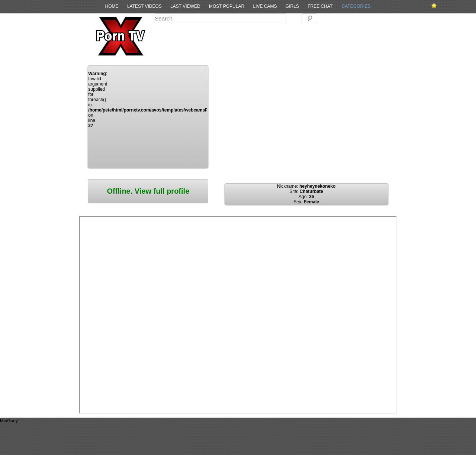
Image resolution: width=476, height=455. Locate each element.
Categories (356, 6)
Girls (292, 6)
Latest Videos (144, 6)
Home (112, 6)
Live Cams (265, 6)
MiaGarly (9, 421)
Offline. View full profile (148, 191)
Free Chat (320, 6)
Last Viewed (185, 6)
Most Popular (227, 6)
